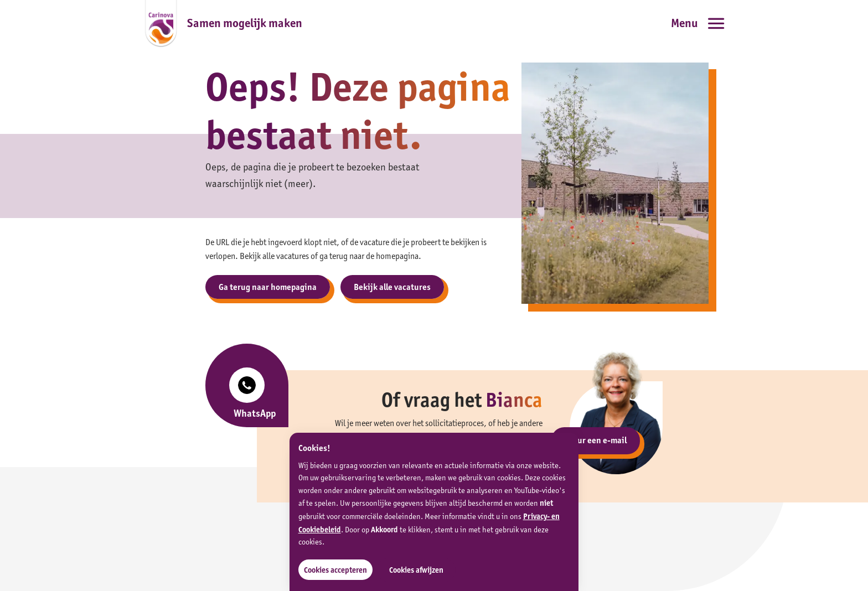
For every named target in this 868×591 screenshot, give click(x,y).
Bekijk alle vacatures (392, 287)
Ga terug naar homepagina (268, 287)
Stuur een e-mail (596, 440)
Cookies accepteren (335, 570)
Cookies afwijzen (416, 570)
